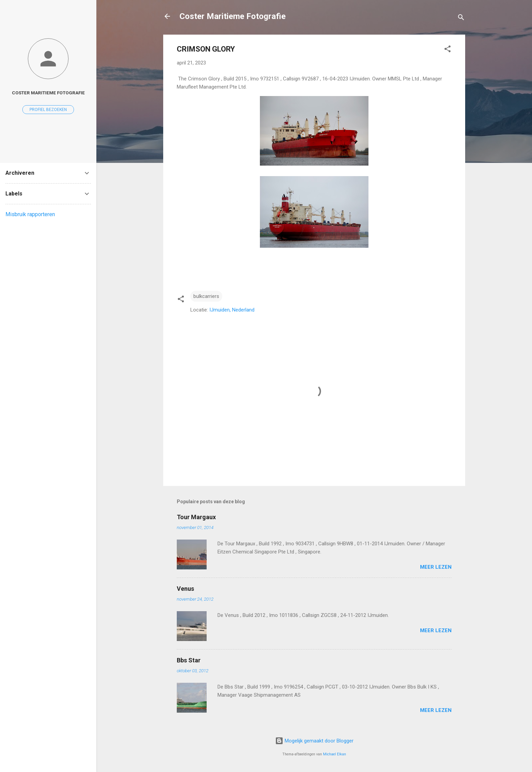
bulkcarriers (206, 296)
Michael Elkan (335, 754)
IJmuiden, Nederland (232, 310)
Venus (185, 589)
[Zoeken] (461, 18)
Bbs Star (189, 660)
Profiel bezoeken (48, 110)
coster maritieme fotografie (48, 93)
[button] (448, 50)
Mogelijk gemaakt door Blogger (314, 741)
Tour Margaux (196, 517)
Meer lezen (436, 567)
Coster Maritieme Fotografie (233, 16)
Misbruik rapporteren (30, 214)
